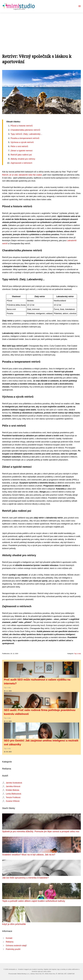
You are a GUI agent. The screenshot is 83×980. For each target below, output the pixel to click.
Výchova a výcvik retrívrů (22, 142)
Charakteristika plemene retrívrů (25, 130)
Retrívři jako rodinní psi (21, 155)
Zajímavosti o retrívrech (21, 163)
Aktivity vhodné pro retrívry (23, 159)
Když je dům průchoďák (14, 924)
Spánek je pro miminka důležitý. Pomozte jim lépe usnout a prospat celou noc (41, 831)
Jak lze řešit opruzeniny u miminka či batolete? (25, 878)
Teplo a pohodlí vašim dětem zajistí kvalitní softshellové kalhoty (34, 901)
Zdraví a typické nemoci (21, 151)
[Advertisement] (41, 29)
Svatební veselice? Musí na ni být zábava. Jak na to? (29, 855)
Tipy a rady (77, 654)
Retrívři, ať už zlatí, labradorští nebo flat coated (22, 175)
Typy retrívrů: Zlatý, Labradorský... (26, 134)
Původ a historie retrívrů (22, 126)
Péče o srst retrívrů (19, 146)
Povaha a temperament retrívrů (25, 138)
